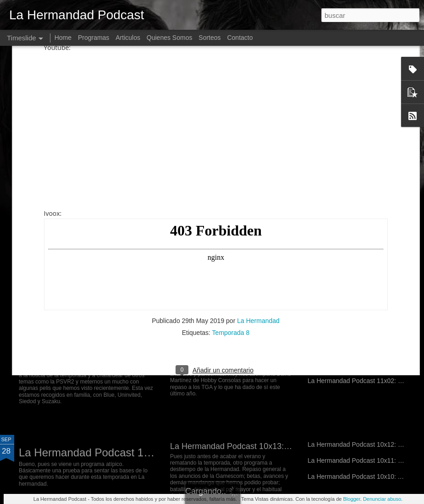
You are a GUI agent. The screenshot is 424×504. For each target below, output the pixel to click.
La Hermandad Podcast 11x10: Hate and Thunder (261, 261)
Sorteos (209, 38)
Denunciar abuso (382, 499)
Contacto (240, 38)
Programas (94, 38)
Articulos (128, 38)
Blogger (351, 499)
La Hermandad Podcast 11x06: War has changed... (144, 357)
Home (63, 38)
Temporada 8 (231, 192)
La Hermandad (258, 181)
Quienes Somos (170, 38)
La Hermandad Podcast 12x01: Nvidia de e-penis (139, 267)
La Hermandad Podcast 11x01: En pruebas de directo (150, 452)
